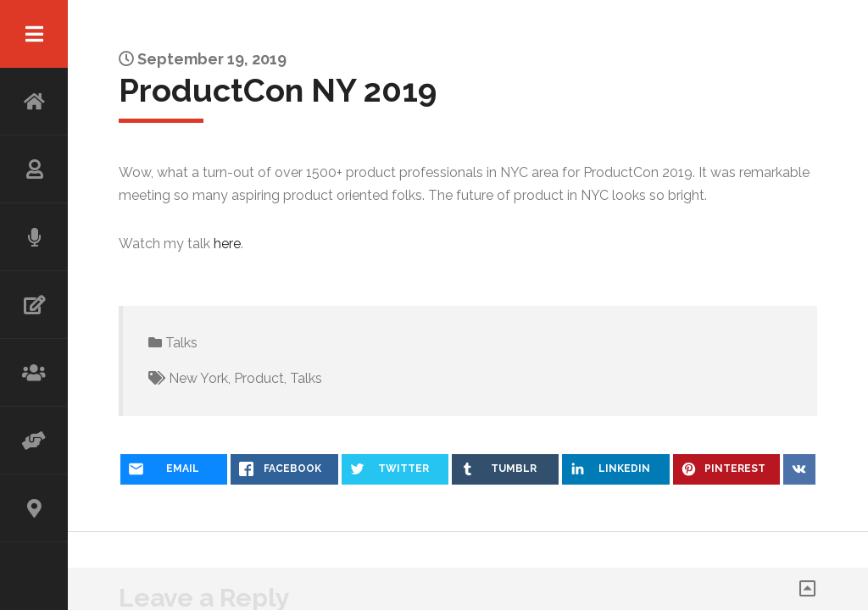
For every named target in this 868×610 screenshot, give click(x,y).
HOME (34, 102)
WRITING (34, 305)
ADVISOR (34, 441)
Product (259, 378)
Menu (34, 34)
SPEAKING (34, 237)
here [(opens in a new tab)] (227, 244)
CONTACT (34, 508)
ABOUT (34, 169)
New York (198, 378)
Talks (181, 343)
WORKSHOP (34, 373)
